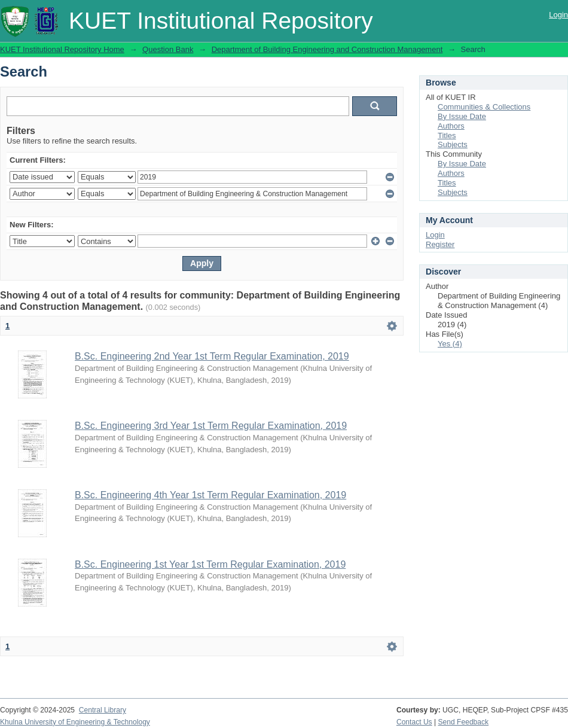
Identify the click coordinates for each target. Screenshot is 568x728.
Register (440, 244)
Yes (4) (450, 344)
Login (558, 15)
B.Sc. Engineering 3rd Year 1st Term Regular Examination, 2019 (211, 426)
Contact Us (414, 722)
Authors (451, 126)
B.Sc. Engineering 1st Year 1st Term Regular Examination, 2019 (210, 564)
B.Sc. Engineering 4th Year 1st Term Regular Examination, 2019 (210, 495)
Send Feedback (464, 722)
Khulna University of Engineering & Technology (75, 722)
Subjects (453, 144)
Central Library (103, 710)
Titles (447, 135)
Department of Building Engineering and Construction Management (327, 49)
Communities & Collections (484, 107)
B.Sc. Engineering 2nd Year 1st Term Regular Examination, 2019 (212, 356)
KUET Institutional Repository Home (62, 49)
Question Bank (168, 49)
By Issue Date (462, 116)
